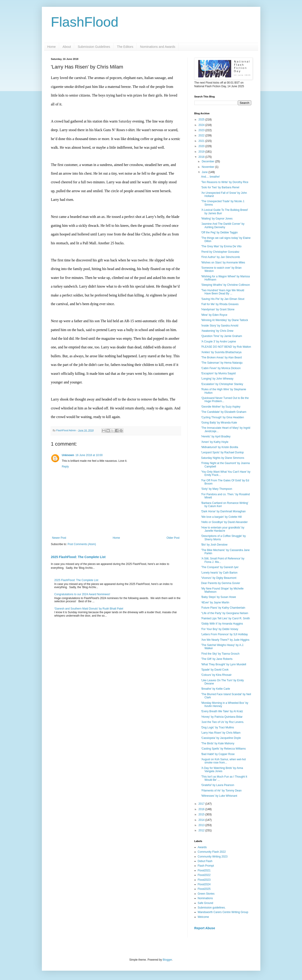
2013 (202, 825)
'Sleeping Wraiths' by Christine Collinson (225, 285)
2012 (202, 830)
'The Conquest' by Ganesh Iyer (220, 567)
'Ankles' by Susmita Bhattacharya (221, 352)
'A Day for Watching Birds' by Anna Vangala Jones (222, 770)
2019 (202, 152)
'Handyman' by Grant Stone (218, 309)
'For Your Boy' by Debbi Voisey (220, 629)
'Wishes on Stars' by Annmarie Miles (223, 263)
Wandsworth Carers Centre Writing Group (223, 912)
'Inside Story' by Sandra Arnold (220, 326)
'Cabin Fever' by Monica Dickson (221, 368)
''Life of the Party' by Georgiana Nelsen (225, 613)
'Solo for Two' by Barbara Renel (220, 187)
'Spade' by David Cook (215, 670)
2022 (202, 135)
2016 (202, 809)
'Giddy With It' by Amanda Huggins (222, 624)
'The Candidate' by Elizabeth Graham (224, 412)
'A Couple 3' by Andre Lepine (218, 342)
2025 (202, 120)
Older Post (173, 538)
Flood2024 (204, 884)
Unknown (68, 455)
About (67, 47)
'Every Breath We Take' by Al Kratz (222, 711)
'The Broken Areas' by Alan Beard (221, 357)
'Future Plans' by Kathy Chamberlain (223, 608)
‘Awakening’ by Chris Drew (217, 331)
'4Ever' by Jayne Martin (215, 602)
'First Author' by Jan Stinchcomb (220, 257)
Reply (65, 467)
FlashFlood (85, 22)
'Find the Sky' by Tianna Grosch (220, 654)
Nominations (205, 898)
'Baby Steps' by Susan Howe (218, 597)
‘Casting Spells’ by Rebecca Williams (223, 749)
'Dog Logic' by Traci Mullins (217, 727)
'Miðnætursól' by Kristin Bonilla (220, 447)
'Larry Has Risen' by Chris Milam (221, 733)
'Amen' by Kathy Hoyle (215, 442)
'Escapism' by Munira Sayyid (218, 373)
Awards (202, 847)
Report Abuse (205, 928)
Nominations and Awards (158, 47)
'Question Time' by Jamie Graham (221, 336)
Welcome (203, 917)
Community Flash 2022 (212, 852)
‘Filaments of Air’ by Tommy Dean (221, 791)
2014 (202, 820)
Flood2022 (204, 875)
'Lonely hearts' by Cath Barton (219, 573)
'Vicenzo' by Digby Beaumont (219, 578)
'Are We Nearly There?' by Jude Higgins (225, 640)
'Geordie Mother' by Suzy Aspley (221, 407)
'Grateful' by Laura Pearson (217, 785)
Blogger (167, 960)
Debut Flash (205, 861)
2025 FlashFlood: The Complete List (78, 557)
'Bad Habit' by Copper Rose (218, 754)
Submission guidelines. (212, 908)
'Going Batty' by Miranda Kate (219, 423)
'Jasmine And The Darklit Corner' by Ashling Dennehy (223, 225)
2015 (202, 814)
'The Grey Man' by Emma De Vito (221, 246)
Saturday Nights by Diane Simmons (222, 458)
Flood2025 (204, 889)
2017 (202, 804)
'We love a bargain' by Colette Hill (221, 517)
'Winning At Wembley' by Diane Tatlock (224, 320)
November (208, 167)
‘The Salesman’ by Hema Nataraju (222, 363)
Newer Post (59, 538)
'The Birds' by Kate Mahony (218, 743)
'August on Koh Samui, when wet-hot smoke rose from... (223, 761)
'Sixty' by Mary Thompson (216, 489)
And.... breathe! (210, 177)
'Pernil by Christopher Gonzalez (220, 252)
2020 (202, 146)
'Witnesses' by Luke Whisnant (219, 796)
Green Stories (206, 894)
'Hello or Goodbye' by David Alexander (224, 522)
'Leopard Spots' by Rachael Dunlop (222, 452)
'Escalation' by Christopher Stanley (222, 384)
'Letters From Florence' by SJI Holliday (224, 634)
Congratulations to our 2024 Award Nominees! (82, 594)
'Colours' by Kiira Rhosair (216, 675)
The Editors (125, 47)
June (205, 172)
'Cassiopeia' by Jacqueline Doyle (221, 738)
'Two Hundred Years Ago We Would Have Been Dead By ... (222, 292)
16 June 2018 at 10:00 (89, 455)
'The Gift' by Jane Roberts (217, 659)
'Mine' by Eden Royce (214, 315)
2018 (202, 157)
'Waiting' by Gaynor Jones (217, 219)
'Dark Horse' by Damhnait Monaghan (223, 511)
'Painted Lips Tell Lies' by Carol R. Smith (225, 618)
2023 (202, 130)
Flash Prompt (206, 866)
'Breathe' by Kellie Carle (215, 689)
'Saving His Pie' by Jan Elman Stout (223, 299)
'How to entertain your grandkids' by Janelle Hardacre (223, 529)
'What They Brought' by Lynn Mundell (223, 664)
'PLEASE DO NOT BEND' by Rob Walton (226, 347)
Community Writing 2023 (213, 857)
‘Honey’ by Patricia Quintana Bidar (222, 717)
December (208, 161)
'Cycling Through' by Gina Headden (222, 417)
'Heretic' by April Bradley (216, 436)
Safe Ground (206, 903)
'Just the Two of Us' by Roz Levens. (222, 722)
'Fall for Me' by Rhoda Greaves (220, 304)
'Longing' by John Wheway (217, 379)
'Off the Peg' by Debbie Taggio (219, 232)
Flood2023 (204, 880)
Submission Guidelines (94, 47)
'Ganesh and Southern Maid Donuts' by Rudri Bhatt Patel (89, 609)
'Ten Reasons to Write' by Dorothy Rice (225, 182)
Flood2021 (204, 870)
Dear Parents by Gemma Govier (220, 583)
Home (52, 47)
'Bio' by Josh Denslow (214, 545)
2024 (202, 125)
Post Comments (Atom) (82, 544)
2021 (202, 141)
